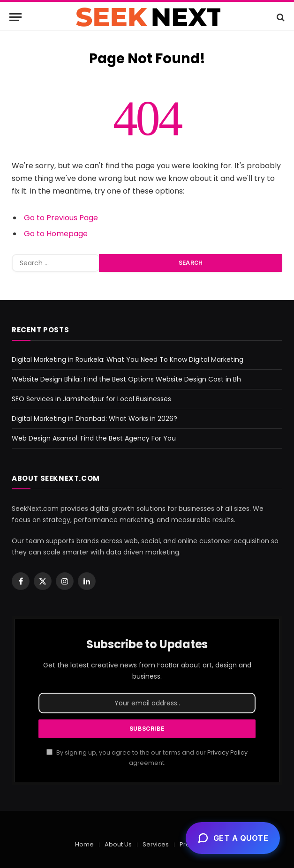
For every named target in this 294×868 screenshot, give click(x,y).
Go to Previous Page (61, 218)
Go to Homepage (56, 234)
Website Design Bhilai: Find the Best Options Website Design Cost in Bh (126, 379)
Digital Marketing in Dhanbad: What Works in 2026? (94, 419)
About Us (118, 844)
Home (84, 844)
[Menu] (15, 17)
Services (156, 844)
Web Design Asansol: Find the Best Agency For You (94, 438)
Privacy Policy (227, 752)
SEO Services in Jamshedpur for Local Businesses (91, 399)
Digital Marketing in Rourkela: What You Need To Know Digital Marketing (128, 359)
